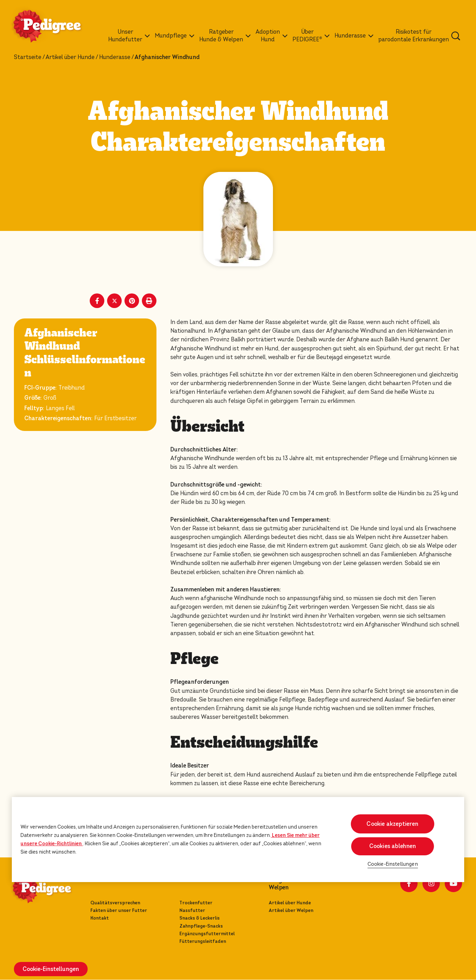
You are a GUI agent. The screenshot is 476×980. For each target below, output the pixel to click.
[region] (238, 840)
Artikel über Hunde (70, 57)
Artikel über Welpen (291, 910)
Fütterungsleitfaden (203, 941)
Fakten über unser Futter (119, 910)
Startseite (28, 57)
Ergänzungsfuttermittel (207, 934)
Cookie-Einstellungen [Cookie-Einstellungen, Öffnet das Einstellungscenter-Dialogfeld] (393, 864)
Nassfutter (192, 910)
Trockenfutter (196, 903)
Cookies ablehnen (393, 846)
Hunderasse (115, 57)
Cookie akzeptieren (393, 824)
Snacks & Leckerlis (200, 918)
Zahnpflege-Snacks (201, 926)
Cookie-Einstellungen (51, 969)
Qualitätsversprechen (115, 903)
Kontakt (100, 918)
